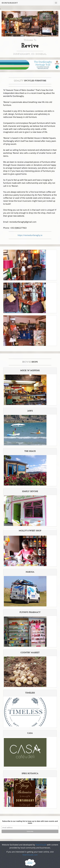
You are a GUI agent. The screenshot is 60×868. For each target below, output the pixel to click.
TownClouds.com (30, 855)
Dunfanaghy (10, 3)
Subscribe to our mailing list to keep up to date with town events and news (30, 822)
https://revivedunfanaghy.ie (30, 235)
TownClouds (41, 845)
